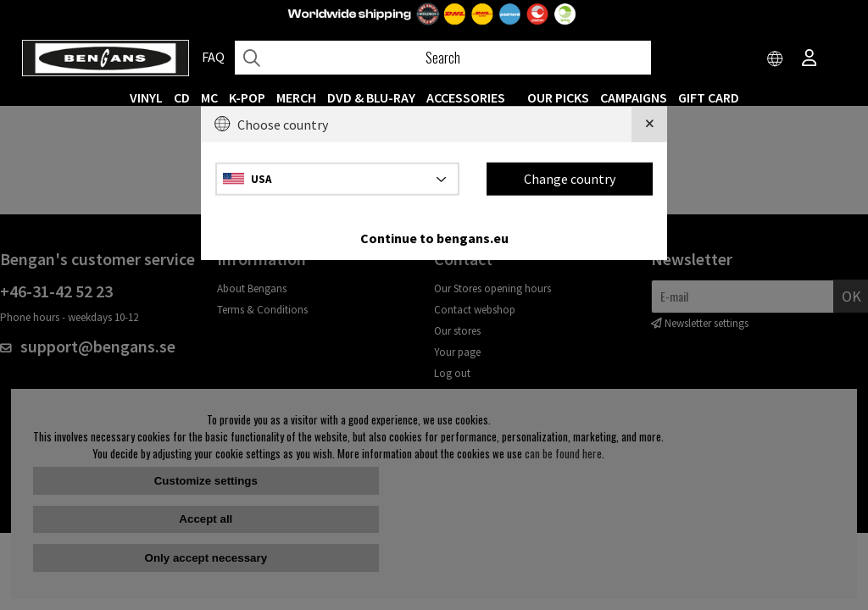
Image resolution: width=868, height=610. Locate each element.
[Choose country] (776, 59)
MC (209, 97)
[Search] (443, 58)
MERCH (296, 97)
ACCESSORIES (466, 97)
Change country (570, 179)
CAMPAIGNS (634, 97)
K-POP (247, 97)
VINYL (146, 97)
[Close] (649, 125)
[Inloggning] (810, 59)
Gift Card (709, 97)
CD (182, 97)
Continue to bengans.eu (434, 237)
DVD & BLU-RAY (371, 97)
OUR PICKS (558, 97)
